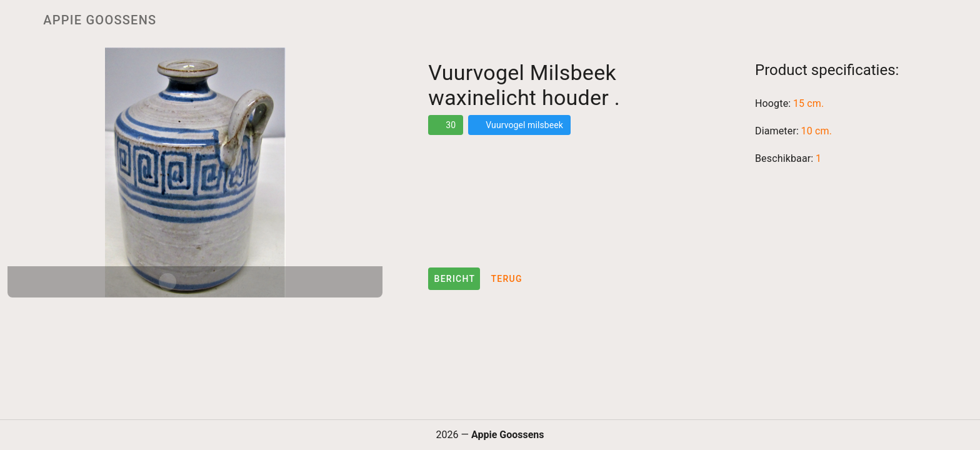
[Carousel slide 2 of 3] (195, 282)
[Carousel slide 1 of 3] (167, 282)
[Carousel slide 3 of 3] (222, 282)
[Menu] (17, 20)
